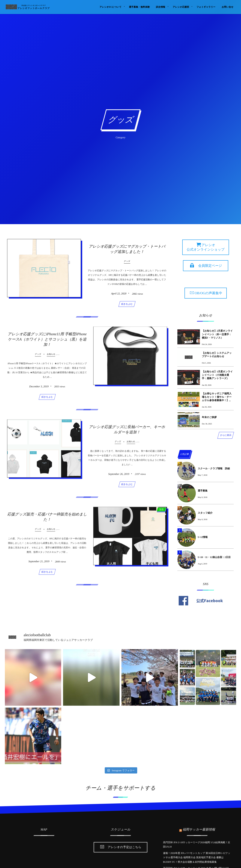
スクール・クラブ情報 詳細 (214, 468)
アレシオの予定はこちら (125, 847)
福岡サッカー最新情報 (199, 827)
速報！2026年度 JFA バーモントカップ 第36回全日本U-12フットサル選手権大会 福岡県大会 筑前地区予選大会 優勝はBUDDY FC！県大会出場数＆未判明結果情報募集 (197, 857)
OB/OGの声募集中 (208, 293)
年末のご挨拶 (209, 417)
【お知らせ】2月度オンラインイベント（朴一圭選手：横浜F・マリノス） (217, 334)
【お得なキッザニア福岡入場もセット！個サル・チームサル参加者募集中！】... (217, 397)
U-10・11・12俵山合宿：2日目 (214, 557)
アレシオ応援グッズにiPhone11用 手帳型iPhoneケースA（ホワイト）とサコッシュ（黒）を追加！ (47, 342)
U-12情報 (203, 537)
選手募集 (203, 491)
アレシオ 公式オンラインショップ (206, 247)
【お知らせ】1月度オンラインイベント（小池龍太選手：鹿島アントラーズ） (217, 375)
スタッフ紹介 (205, 513)
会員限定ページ (210, 266)
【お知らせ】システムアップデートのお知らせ (217, 355)
